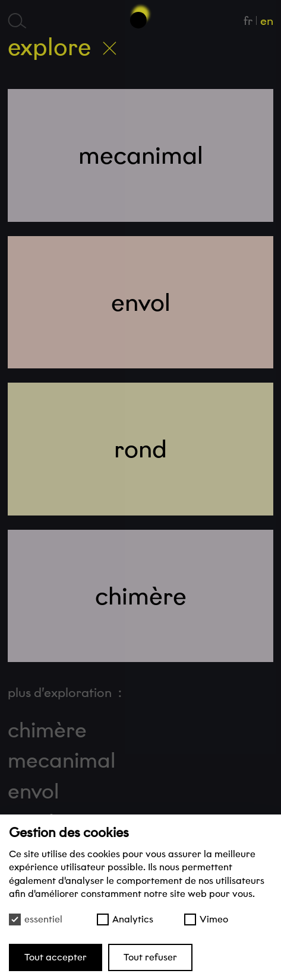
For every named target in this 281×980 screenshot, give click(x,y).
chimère (47, 730)
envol (33, 791)
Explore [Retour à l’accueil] (62, 47)
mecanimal (61, 761)
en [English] (267, 21)
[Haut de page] (141, 16)
